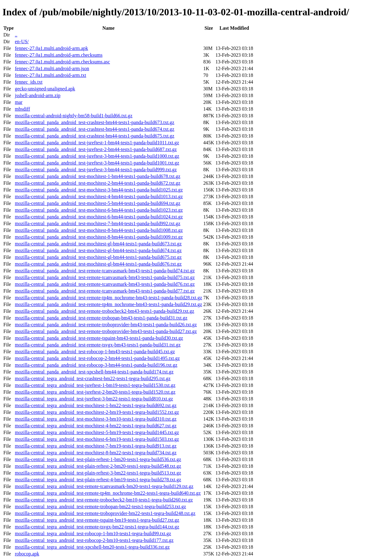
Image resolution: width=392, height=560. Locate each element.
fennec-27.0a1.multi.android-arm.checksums (58, 55)
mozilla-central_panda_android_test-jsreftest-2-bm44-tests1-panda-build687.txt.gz (96, 149)
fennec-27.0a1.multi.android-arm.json (52, 68)
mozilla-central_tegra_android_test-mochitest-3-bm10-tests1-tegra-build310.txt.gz (96, 419)
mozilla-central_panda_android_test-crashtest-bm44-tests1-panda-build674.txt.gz (94, 129)
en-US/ (22, 42)
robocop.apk (27, 554)
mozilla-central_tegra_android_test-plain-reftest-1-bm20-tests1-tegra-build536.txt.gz (98, 459)
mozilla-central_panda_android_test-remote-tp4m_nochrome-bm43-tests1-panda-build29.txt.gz (108, 304)
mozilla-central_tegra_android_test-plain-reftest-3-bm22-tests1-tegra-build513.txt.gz (98, 473)
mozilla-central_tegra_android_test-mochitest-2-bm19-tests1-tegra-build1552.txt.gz (97, 412)
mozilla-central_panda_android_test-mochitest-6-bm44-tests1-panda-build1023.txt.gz (99, 210)
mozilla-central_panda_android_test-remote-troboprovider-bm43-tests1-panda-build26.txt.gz (106, 325)
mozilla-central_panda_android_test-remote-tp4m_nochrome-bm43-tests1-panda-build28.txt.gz (108, 298)
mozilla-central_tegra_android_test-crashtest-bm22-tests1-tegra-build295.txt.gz (92, 378)
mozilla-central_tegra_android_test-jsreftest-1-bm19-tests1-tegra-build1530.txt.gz (95, 385)
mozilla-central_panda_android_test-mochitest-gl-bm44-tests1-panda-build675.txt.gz (98, 257)
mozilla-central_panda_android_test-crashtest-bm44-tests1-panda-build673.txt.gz (94, 122)
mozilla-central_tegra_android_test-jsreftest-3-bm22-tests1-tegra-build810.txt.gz (94, 399)
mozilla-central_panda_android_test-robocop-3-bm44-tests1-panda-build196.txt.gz (96, 365)
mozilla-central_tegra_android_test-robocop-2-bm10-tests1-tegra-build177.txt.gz (94, 540)
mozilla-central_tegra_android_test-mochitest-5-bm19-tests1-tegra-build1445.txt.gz (97, 432)
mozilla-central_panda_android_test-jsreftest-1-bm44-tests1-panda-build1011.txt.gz (97, 143)
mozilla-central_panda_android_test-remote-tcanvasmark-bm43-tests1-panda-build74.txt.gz (105, 271)
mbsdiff (22, 109)
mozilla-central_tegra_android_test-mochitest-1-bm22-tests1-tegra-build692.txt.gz (96, 405)
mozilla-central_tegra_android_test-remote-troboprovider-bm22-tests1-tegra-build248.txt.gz (105, 513)
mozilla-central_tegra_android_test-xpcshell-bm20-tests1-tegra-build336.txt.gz (92, 547)
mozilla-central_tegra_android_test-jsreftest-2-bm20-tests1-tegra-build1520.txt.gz (95, 392)
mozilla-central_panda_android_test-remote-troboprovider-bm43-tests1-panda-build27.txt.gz (106, 331)
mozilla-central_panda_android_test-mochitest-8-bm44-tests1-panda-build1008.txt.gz (99, 230)
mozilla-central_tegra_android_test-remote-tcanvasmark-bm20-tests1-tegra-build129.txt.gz (104, 486)
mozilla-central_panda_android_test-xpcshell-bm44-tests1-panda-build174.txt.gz (94, 372)
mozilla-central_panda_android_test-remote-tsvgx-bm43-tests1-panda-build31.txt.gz (98, 345)
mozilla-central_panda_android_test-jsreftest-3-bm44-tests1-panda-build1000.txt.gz (97, 156)
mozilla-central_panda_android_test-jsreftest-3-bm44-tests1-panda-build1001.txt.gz (97, 163)
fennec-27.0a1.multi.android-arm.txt (50, 75)
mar (19, 102)
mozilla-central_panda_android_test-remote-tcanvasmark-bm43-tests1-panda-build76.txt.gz (105, 284)
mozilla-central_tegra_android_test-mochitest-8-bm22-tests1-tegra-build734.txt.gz (96, 453)
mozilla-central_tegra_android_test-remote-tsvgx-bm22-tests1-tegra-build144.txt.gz (97, 527)
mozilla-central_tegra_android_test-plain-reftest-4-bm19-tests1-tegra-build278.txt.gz (98, 480)
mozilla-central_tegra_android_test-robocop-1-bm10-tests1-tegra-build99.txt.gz (93, 534)
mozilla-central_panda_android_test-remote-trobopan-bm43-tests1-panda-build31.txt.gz (101, 318)
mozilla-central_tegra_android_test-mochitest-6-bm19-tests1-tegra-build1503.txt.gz (97, 439)
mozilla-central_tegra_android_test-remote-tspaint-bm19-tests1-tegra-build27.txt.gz (97, 520)
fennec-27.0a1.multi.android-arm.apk (51, 48)
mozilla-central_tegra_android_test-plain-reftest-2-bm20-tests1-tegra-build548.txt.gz (98, 466)
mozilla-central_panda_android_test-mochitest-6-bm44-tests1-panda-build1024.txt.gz (99, 217)
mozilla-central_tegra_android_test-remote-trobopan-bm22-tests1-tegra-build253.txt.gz (100, 507)
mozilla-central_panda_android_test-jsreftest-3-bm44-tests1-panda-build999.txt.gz (96, 170)
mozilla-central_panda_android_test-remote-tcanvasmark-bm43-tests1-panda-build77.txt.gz (105, 291)
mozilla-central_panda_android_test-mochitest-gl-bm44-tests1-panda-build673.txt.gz (98, 244)
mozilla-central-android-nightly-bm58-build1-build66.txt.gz (73, 116)
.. (16, 35)
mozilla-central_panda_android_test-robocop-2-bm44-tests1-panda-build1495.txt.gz (97, 358)
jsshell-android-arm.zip (38, 95)
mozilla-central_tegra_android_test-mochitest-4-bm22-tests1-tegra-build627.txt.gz (96, 426)
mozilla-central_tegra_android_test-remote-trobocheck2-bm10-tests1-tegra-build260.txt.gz (104, 500)
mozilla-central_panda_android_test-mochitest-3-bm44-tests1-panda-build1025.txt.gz (99, 190)
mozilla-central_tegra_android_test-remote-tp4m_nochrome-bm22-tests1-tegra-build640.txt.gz (108, 493)
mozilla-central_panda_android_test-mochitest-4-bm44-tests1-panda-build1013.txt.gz (99, 197)
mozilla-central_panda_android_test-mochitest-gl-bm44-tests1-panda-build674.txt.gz (98, 250)
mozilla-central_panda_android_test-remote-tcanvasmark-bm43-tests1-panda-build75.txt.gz (105, 277)
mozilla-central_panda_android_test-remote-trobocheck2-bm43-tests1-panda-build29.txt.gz (104, 311)
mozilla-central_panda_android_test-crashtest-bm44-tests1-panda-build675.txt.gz (94, 136)
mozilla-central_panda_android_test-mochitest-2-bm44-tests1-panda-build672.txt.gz (97, 183)
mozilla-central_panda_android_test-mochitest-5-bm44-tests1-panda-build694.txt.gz (97, 203)
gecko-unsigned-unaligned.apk (45, 89)
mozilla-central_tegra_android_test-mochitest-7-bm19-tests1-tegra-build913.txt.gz (96, 446)
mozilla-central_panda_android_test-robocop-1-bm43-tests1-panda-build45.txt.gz (95, 352)
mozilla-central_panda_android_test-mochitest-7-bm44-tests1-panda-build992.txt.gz (97, 223)
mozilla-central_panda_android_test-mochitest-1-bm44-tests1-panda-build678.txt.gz (97, 176)
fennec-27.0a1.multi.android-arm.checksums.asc (62, 62)
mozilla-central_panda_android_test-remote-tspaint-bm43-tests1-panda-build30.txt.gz (99, 338)
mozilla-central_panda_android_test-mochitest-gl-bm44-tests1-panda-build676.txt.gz (98, 264)
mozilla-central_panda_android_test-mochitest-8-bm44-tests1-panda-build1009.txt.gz (99, 237)
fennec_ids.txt (28, 82)
